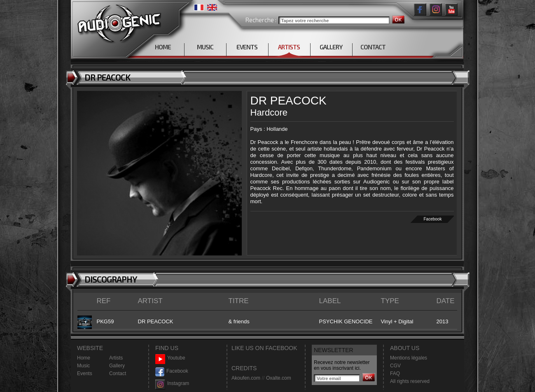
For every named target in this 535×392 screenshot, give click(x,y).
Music (83, 366)
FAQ (395, 373)
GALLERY (331, 47)
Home (84, 358)
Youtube (170, 358)
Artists (116, 358)
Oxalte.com (279, 378)
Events (85, 373)
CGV (395, 366)
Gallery (117, 366)
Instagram (172, 384)
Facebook (432, 219)
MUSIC (205, 47)
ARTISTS (289, 47)
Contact (118, 373)
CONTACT (373, 47)
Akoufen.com (246, 378)
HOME (163, 47)
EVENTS (247, 47)
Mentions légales (409, 358)
